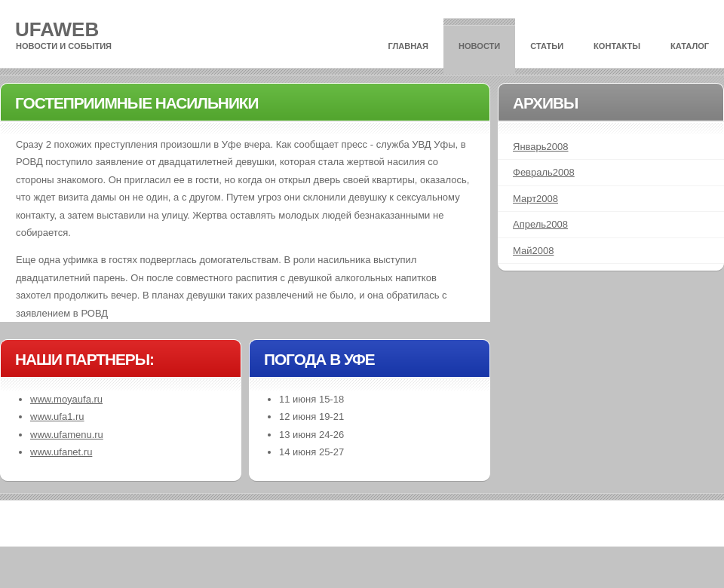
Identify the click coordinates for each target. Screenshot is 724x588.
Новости (479, 46)
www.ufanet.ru (61, 452)
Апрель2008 (540, 224)
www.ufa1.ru (57, 416)
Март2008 (535, 199)
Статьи (547, 46)
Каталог (690, 46)
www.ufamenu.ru (67, 435)
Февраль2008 (544, 172)
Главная (408, 46)
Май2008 (533, 251)
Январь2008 (540, 147)
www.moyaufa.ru (66, 399)
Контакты (617, 46)
